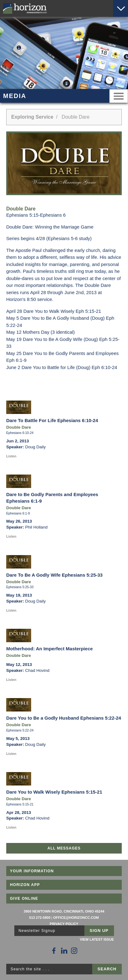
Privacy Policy (64, 924)
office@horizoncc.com (76, 918)
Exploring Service (32, 117)
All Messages (64, 848)
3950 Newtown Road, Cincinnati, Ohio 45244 (64, 911)
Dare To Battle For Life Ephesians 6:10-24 (52, 420)
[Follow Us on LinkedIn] (64, 951)
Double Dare (19, 427)
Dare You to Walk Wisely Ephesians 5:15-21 (54, 792)
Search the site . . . (30, 969)
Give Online (24, 899)
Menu (119, 96)
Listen (11, 456)
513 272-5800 (40, 918)
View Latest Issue (97, 939)
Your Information (32, 871)
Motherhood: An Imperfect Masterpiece (50, 649)
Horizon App (25, 885)
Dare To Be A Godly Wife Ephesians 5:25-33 (54, 575)
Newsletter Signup (37, 931)
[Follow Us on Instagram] (74, 951)
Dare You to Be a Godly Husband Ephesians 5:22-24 (64, 718)
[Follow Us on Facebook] (54, 951)
